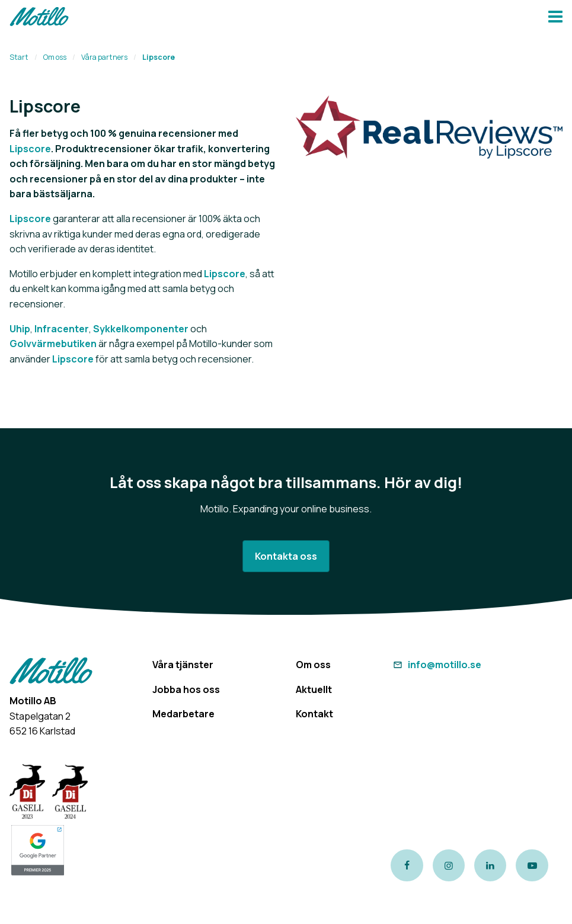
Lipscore (30, 149)
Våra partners (104, 57)
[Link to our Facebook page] (407, 865)
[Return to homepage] (39, 18)
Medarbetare (183, 714)
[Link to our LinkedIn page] (490, 865)
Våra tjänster (183, 665)
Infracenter (62, 329)
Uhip (20, 329)
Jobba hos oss (186, 689)
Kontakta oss (286, 556)
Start (19, 57)
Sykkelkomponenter (141, 329)
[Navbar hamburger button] (555, 18)
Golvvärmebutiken (53, 344)
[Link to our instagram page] (449, 865)
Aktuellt (314, 689)
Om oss (55, 57)
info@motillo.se (436, 665)
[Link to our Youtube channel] (532, 865)
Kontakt (314, 714)
